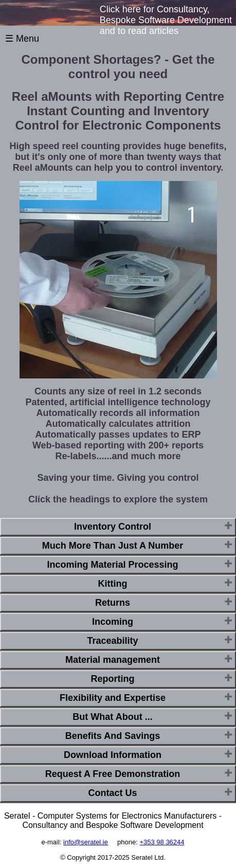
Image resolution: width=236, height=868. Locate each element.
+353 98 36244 (162, 842)
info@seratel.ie (86, 842)
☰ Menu (22, 39)
